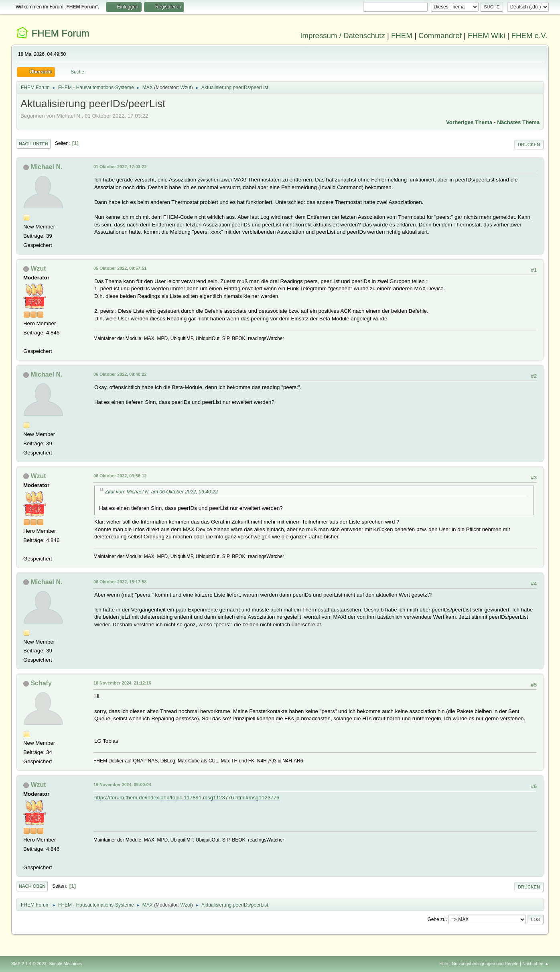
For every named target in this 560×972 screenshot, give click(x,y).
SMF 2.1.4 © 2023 (29, 964)
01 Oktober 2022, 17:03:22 (120, 167)
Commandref (440, 36)
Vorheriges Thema (469, 122)
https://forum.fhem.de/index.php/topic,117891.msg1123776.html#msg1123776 (187, 798)
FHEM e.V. (530, 36)
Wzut (186, 88)
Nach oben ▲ (536, 964)
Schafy (41, 683)
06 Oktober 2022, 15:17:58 (120, 582)
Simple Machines (65, 964)
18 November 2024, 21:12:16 (122, 683)
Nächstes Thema (518, 122)
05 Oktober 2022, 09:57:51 (120, 268)
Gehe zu (436, 919)
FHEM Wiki (486, 36)
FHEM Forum (61, 33)
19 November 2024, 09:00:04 (122, 785)
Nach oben (32, 886)
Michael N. (46, 167)
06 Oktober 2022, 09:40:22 (120, 374)
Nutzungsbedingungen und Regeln (485, 964)
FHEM (402, 36)
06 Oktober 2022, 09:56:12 (120, 476)
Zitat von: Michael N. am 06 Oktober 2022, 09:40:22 (161, 492)
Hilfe (444, 964)
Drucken (529, 145)
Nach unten (33, 144)
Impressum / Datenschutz (343, 36)
